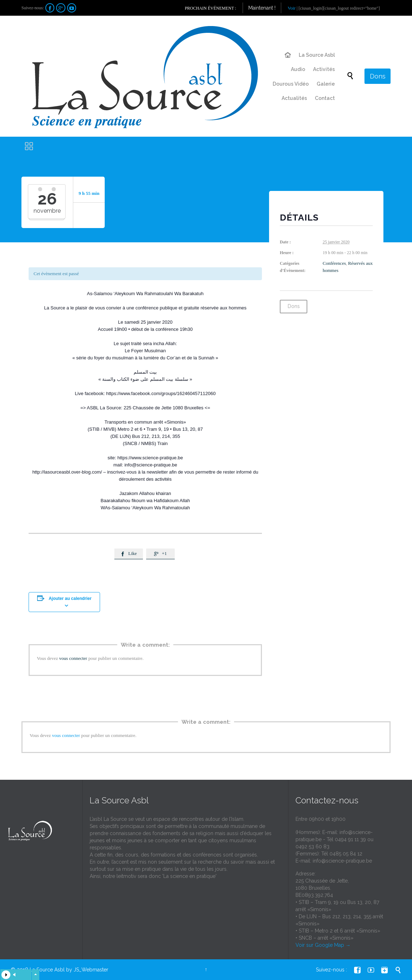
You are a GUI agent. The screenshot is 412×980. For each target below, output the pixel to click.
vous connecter (73, 658)
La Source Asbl (47, 970)
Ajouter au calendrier (70, 598)
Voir (292, 8)
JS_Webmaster (91, 970)
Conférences (334, 263)
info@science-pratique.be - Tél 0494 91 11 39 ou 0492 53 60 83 (334, 839)
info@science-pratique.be (342, 861)
